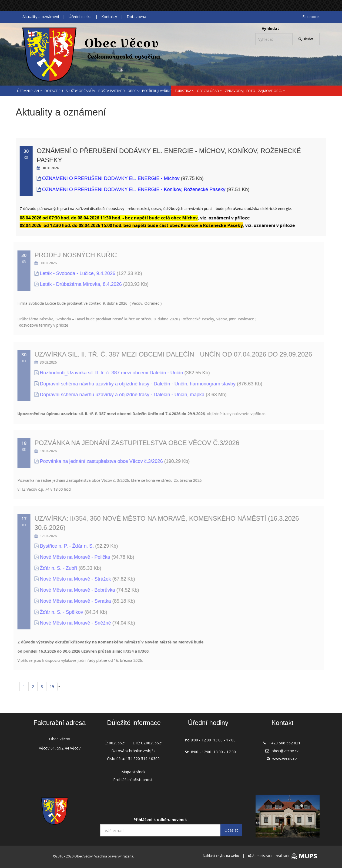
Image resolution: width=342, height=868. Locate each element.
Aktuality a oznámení (41, 17)
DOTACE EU (54, 91)
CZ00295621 (152, 743)
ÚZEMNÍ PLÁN (29, 91)
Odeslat (231, 830)
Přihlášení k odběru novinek (160, 820)
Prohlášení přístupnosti (133, 780)
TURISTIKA (185, 91)
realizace (297, 856)
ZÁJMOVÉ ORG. (271, 91)
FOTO (251, 91)
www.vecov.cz (285, 759)
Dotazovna (136, 17)
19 (52, 686)
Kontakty (109, 17)
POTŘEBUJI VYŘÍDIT (157, 91)
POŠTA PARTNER (112, 91)
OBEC (133, 91)
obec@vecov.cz (285, 751)
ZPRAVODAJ (234, 91)
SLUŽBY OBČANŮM (81, 91)
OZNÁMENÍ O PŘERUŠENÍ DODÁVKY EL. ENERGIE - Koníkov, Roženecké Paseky (133, 189)
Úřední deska (80, 17)
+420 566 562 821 (285, 743)
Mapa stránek (133, 772)
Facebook (311, 17)
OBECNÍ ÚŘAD (209, 91)
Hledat (306, 39)
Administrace (260, 856)
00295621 (118, 743)
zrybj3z (149, 751)
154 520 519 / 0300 (143, 759)
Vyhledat (270, 28)
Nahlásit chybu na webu (221, 856)
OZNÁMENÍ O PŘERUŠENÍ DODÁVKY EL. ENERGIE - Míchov (110, 178)
